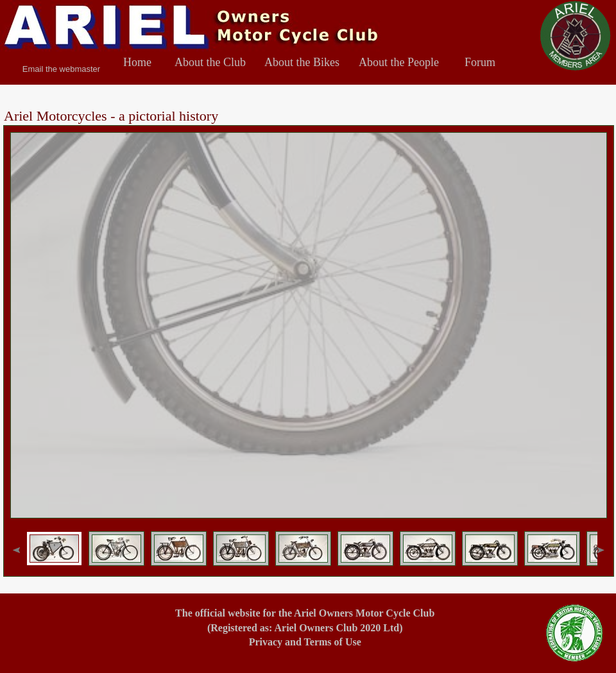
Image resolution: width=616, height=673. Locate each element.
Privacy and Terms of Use (305, 642)
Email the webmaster (61, 69)
